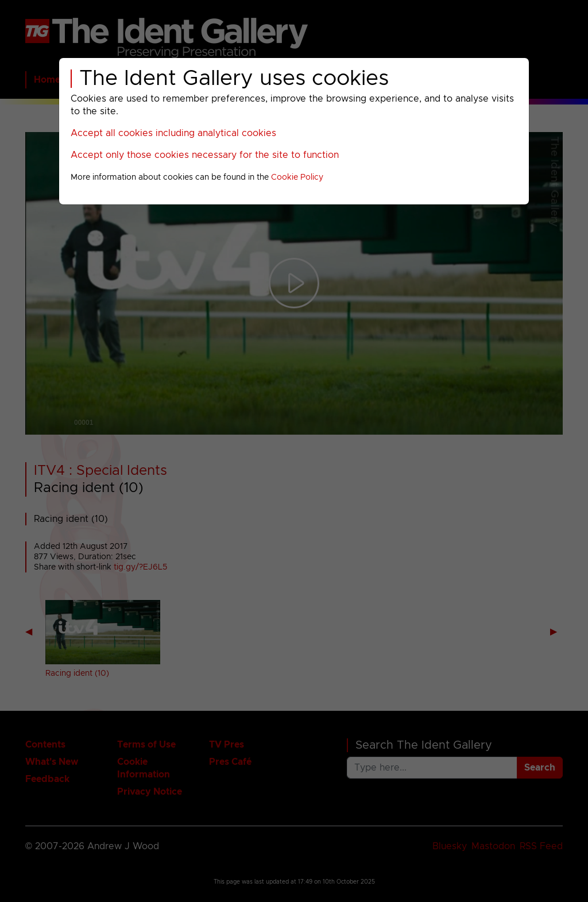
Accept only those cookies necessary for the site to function (205, 155)
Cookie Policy (297, 177)
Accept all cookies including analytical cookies (173, 133)
